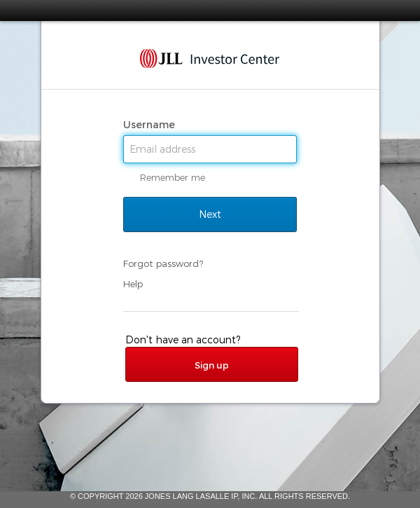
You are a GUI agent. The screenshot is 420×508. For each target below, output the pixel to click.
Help (133, 284)
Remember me (173, 177)
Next (210, 214)
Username (150, 125)
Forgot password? (163, 263)
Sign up (212, 365)
